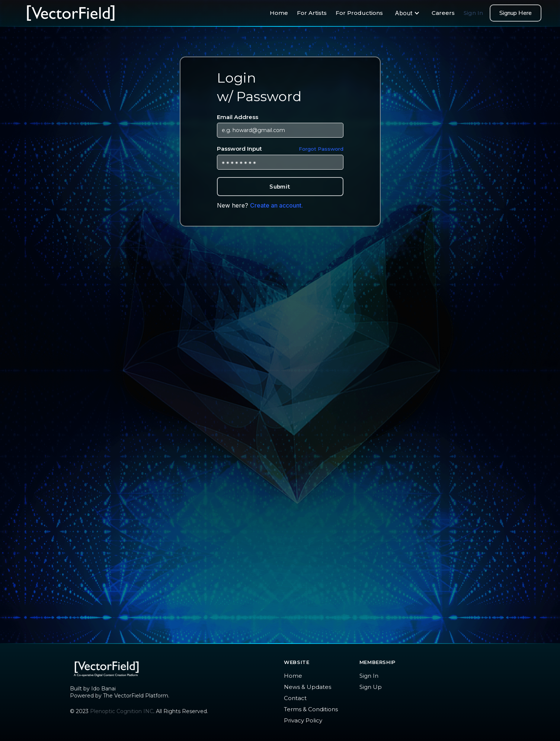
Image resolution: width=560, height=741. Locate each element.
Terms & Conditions (311, 709)
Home (279, 13)
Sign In (473, 13)
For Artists (312, 13)
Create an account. (276, 205)
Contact (295, 698)
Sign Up (371, 687)
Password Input (280, 149)
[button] (407, 13)
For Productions (359, 13)
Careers (443, 13)
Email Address (238, 117)
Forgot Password (321, 149)
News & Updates (308, 687)
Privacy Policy (303, 720)
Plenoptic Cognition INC (122, 711)
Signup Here (516, 13)
